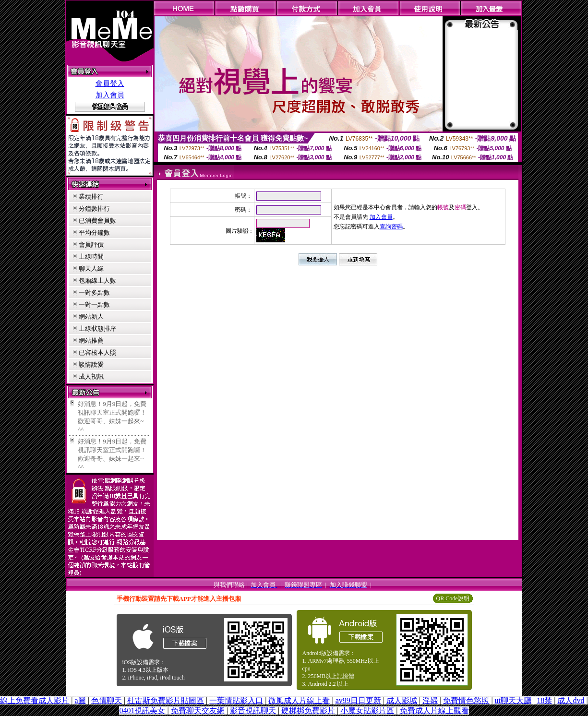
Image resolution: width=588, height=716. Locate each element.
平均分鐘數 (94, 233)
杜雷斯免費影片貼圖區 (166, 700)
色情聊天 (107, 700)
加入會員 (110, 95)
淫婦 (430, 700)
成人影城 (402, 700)
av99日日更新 (358, 700)
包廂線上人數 (97, 280)
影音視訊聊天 (253, 710)
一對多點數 (94, 292)
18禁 (544, 700)
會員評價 (91, 245)
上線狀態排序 (97, 328)
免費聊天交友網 (198, 710)
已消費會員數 (97, 221)
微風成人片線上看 (299, 700)
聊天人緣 (91, 268)
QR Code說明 (453, 598)
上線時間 (91, 257)
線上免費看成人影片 (35, 700)
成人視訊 (91, 376)
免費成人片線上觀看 (434, 710)
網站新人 (91, 316)
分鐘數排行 (94, 209)
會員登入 (110, 84)
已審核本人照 (97, 352)
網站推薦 (91, 340)
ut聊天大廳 (513, 700)
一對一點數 (94, 304)
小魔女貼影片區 (367, 710)
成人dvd (571, 700)
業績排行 (91, 197)
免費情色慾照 (466, 700)
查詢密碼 (391, 227)
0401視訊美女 (142, 710)
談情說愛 (91, 364)
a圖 (80, 700)
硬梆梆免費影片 (308, 710)
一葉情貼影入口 (236, 700)
